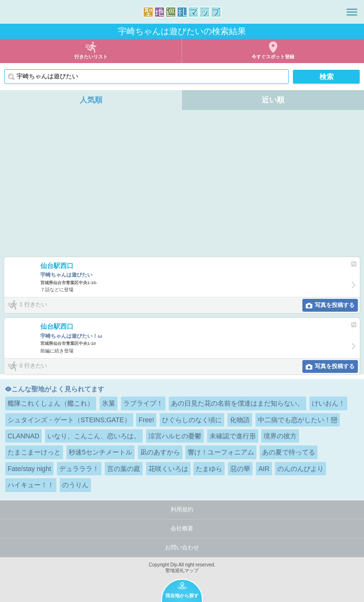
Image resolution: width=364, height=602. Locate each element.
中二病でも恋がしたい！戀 (298, 420)
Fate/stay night (29, 469)
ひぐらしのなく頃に (192, 420)
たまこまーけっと (34, 452)
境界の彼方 (280, 436)
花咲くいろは (168, 469)
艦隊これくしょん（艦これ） (51, 403)
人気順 (91, 100)
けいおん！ (328, 403)
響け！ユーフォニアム (221, 452)
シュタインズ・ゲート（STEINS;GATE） (69, 420)
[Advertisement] (182, 186)
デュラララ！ (79, 469)
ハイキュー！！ (31, 485)
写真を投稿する (335, 305)
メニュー (352, 12)
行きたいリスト (91, 57)
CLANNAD (23, 436)
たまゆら (209, 469)
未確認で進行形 (233, 436)
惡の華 (240, 469)
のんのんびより (300, 469)
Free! (146, 420)
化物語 (240, 420)
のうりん (75, 485)
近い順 (273, 100)
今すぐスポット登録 (273, 57)
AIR (264, 469)
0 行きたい (33, 366)
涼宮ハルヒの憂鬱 (175, 436)
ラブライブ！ (143, 403)
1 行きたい (33, 305)
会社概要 (182, 528)
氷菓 (109, 403)
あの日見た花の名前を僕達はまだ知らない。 (237, 403)
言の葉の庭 (124, 469)
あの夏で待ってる (289, 452)
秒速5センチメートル (100, 452)
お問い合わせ (182, 547)
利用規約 (182, 509)
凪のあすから (160, 452)
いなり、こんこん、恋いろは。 (94, 436)
